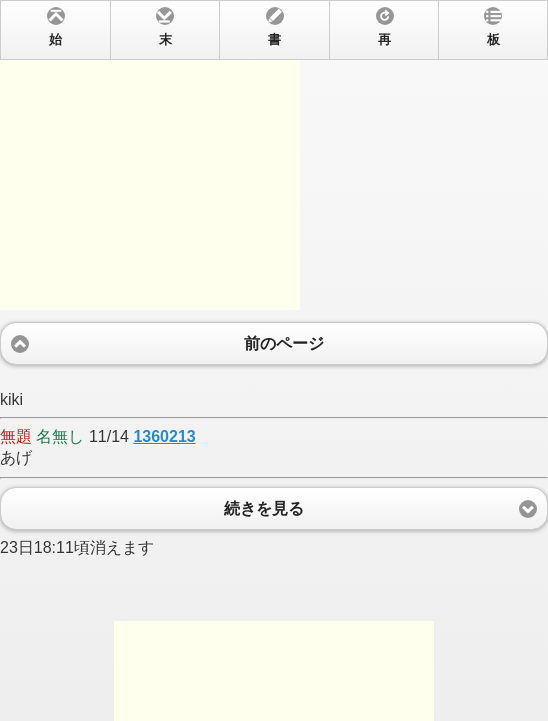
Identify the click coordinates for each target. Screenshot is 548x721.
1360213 (164, 436)
